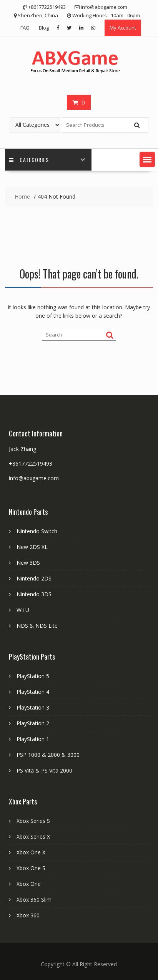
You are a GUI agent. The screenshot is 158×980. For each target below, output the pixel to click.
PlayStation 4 (33, 692)
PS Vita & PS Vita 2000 (44, 770)
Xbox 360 (28, 915)
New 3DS (28, 563)
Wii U (23, 610)
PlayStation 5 (33, 676)
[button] (147, 159)
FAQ (25, 28)
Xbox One (29, 884)
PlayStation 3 (33, 707)
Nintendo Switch (37, 531)
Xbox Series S (33, 821)
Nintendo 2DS (34, 578)
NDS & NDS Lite (37, 626)
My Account (123, 28)
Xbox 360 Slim (34, 900)
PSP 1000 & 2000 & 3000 (48, 755)
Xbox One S (31, 868)
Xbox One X (31, 852)
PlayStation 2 (33, 723)
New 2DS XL (32, 547)
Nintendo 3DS (34, 594)
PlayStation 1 (33, 739)
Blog (44, 28)
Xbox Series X (33, 837)
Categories (29, 160)
